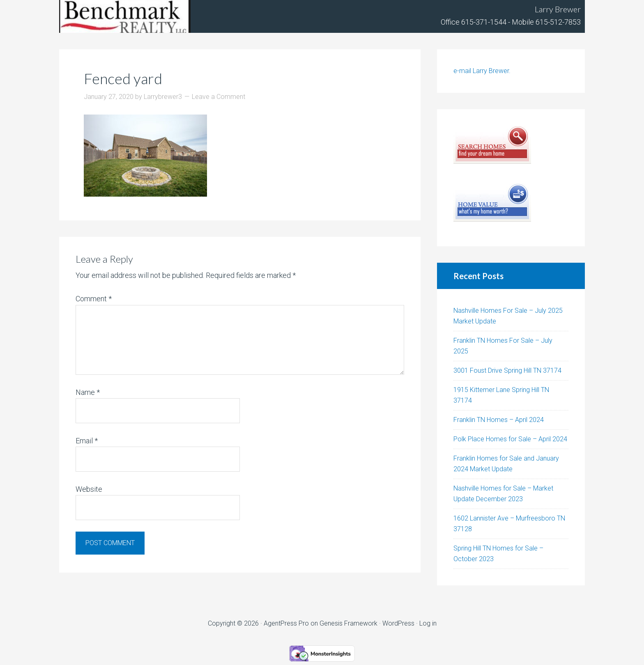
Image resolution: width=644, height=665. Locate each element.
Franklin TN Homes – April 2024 (499, 420)
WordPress (398, 623)
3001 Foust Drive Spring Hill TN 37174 (507, 370)
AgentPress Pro (286, 623)
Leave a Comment (218, 97)
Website (89, 489)
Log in (428, 623)
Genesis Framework (348, 623)
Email (87, 441)
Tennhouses (125, 16)
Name (88, 392)
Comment (94, 299)
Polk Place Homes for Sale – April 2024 (510, 439)
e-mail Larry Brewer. (482, 71)
